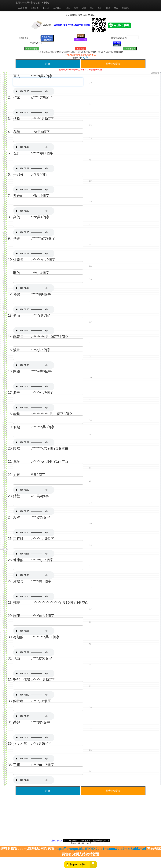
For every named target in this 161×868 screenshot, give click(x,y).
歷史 (92, 8)
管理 (76, 8)
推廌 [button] (67, 8)
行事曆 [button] (126, 8)
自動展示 (117, 45)
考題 (84, 8)
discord (46, 8)
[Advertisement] (80, 820)
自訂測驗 (57, 8)
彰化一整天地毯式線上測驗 (32, 3)
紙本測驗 (117, 43)
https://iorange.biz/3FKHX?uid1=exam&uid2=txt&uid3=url (100, 849)
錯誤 (108, 8)
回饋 (116, 8)
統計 (100, 8)
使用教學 (35, 8)
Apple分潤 (22, 8)
